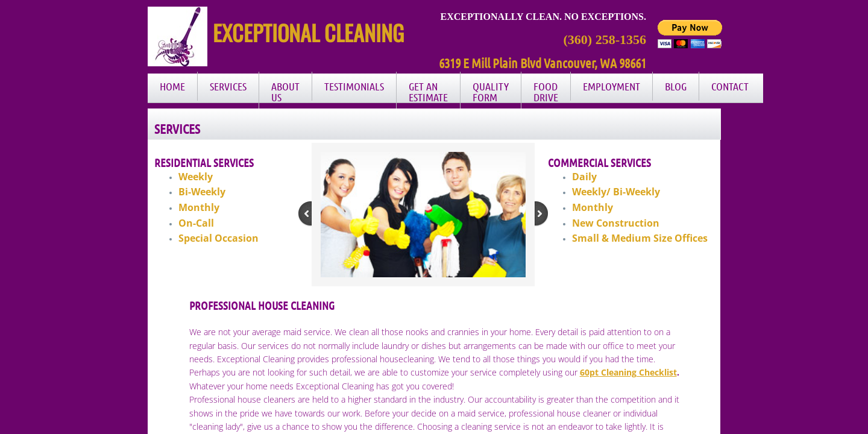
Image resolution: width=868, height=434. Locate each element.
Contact (730, 86)
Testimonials (354, 86)
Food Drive (546, 92)
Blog (676, 86)
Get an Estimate (428, 92)
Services (228, 86)
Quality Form (491, 92)
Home (172, 86)
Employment (612, 86)
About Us (285, 92)
